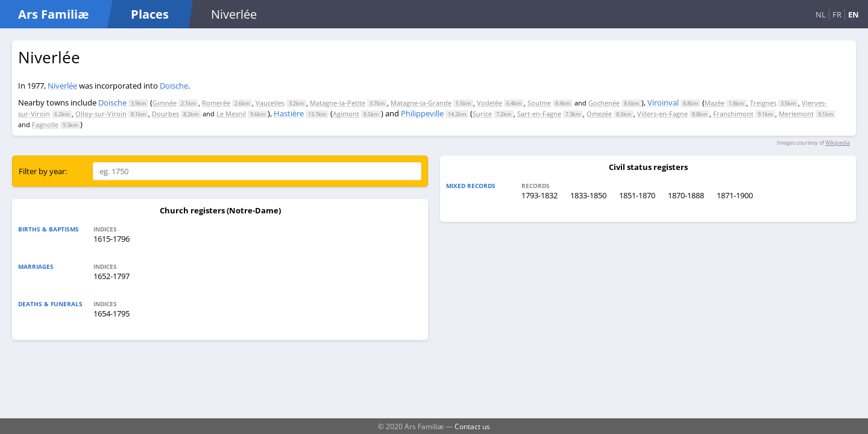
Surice (482, 114)
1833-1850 (588, 195)
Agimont (346, 114)
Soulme (539, 103)
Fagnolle (45, 124)
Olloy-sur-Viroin (101, 114)
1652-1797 (112, 276)
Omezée (599, 114)
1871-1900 (735, 195)
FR (837, 14)
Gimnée (165, 103)
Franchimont (733, 114)
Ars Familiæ (53, 14)
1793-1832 (539, 195)
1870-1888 (686, 195)
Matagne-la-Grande (421, 103)
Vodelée (489, 103)
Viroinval (663, 102)
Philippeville (422, 113)
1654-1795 (112, 313)
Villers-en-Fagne (662, 114)
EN (854, 14)
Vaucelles (270, 103)
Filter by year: (43, 171)
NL (821, 14)
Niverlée (62, 86)
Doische (174, 86)
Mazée (715, 103)
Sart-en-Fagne (539, 114)
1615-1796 (112, 239)
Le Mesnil (231, 114)
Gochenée (604, 103)
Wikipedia (838, 143)
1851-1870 (637, 195)
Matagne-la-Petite (338, 103)
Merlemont (796, 114)
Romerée (216, 103)
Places (150, 14)
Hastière (289, 113)
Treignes (763, 103)
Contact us (472, 426)
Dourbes (165, 114)
